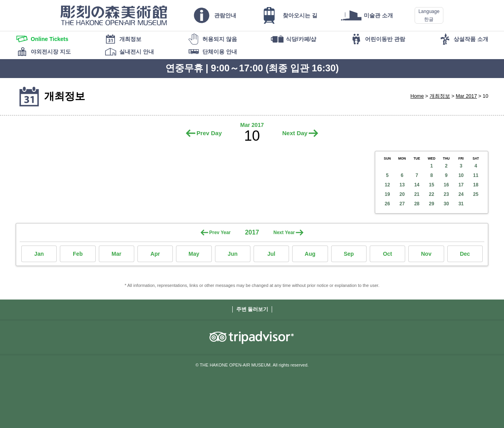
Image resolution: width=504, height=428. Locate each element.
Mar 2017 (466, 96)
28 (417, 204)
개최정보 (440, 96)
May (194, 254)
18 (476, 185)
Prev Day (209, 133)
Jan (39, 254)
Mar (116, 254)
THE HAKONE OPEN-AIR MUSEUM (114, 15)
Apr (155, 254)
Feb (78, 254)
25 (476, 194)
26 (387, 204)
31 (461, 204)
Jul (271, 254)
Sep (349, 254)
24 (461, 194)
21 (417, 194)
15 (431, 185)
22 (431, 194)
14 (417, 185)
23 (446, 194)
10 (461, 175)
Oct (387, 254)
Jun (233, 254)
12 (387, 185)
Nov (426, 254)
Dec (465, 254)
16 (446, 185)
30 (446, 204)
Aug (310, 254)
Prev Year (220, 233)
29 (431, 204)
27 (402, 204)
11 (476, 175)
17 (461, 185)
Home (417, 96)
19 (387, 194)
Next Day (295, 133)
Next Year (284, 233)
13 (402, 185)
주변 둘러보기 (252, 309)
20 (402, 194)
